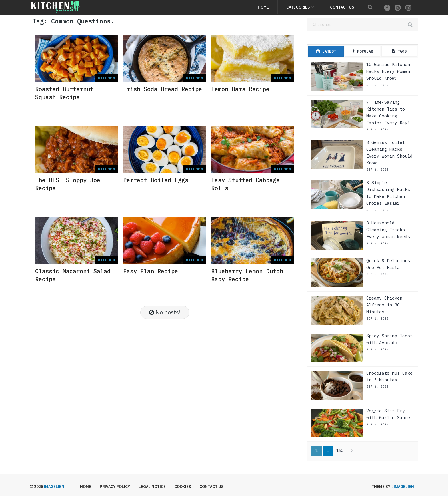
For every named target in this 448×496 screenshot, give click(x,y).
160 (340, 451)
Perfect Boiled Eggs (156, 180)
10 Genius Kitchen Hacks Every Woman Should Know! (388, 71)
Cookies (183, 486)
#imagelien (403, 486)
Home (263, 7)
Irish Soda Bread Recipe (163, 89)
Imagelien (54, 486)
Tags (399, 51)
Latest (326, 51)
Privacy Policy (115, 486)
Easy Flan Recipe (151, 271)
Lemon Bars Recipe (240, 89)
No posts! (165, 312)
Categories (298, 7)
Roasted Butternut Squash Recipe (64, 93)
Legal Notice (152, 486)
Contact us (342, 7)
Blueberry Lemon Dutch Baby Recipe (247, 275)
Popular (363, 51)
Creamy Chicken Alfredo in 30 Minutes (384, 305)
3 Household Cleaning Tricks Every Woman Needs (388, 230)
